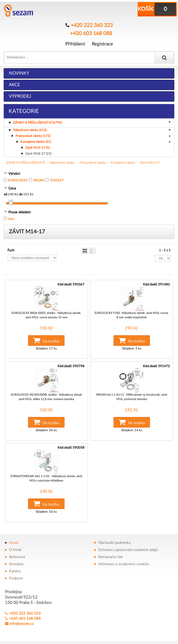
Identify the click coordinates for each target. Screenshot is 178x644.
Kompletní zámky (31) (95, 142)
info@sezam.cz (22, 622)
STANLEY (57, 180)
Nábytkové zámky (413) (92, 130)
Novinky (19, 73)
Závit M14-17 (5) (37, 148)
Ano (11, 219)
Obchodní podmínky (115, 541)
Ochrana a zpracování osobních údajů (128, 548)
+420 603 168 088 (91, 33)
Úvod (14, 541)
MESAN (39, 180)
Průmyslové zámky (93, 163)
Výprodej (20, 96)
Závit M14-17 (150, 163)
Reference (17, 555)
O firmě (15, 548)
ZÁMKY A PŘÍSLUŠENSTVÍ (25, 163)
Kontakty (16, 562)
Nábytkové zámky (62, 163)
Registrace (102, 43)
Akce (14, 85)
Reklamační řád (110, 555)
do (21, 194)
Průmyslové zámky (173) (93, 136)
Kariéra (15, 569)
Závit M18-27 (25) (38, 154)
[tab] (89, 174)
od (5, 194)
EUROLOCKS (18, 180)
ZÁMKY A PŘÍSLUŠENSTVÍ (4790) (93, 122)
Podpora (16, 576)
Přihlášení (75, 43)
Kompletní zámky (123, 163)
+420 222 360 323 (92, 25)
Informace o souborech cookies (124, 562)
